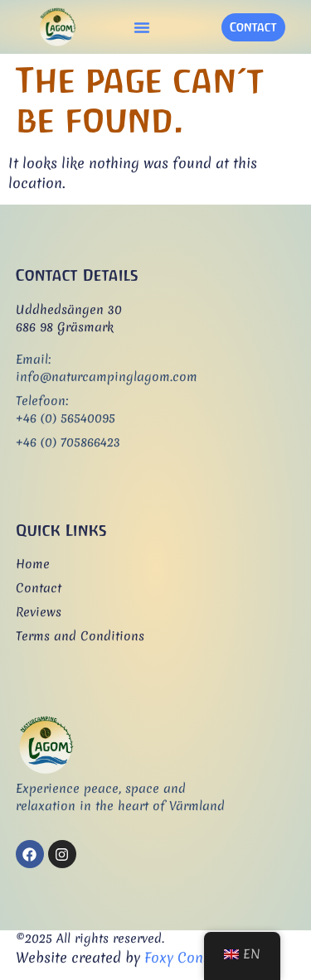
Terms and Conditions (80, 636)
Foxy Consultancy (201, 957)
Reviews (39, 612)
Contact (39, 588)
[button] (142, 27)
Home (33, 564)
